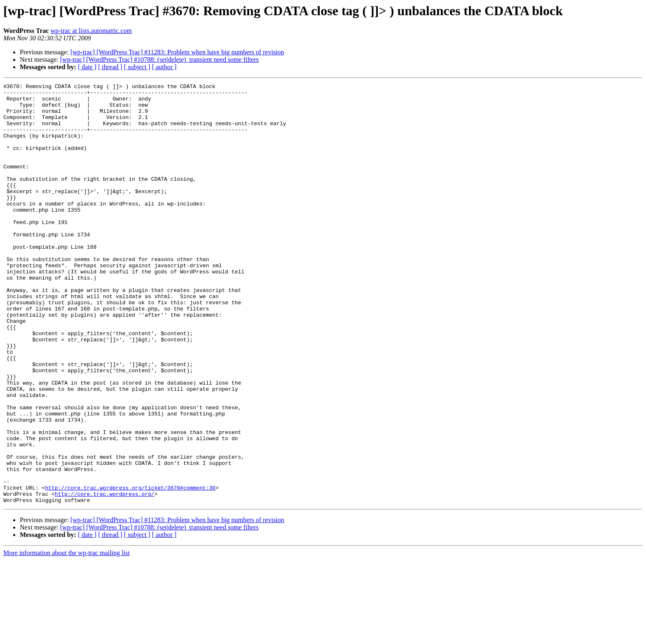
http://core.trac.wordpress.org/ (105, 576)
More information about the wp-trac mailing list (67, 637)
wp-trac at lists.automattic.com (91, 31)
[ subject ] (137, 67)
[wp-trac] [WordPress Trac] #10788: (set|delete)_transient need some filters (159, 59)
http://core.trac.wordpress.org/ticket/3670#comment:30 (130, 569)
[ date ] (87, 67)
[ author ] (164, 67)
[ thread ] (110, 67)
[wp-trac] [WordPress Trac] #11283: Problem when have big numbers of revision (177, 52)
